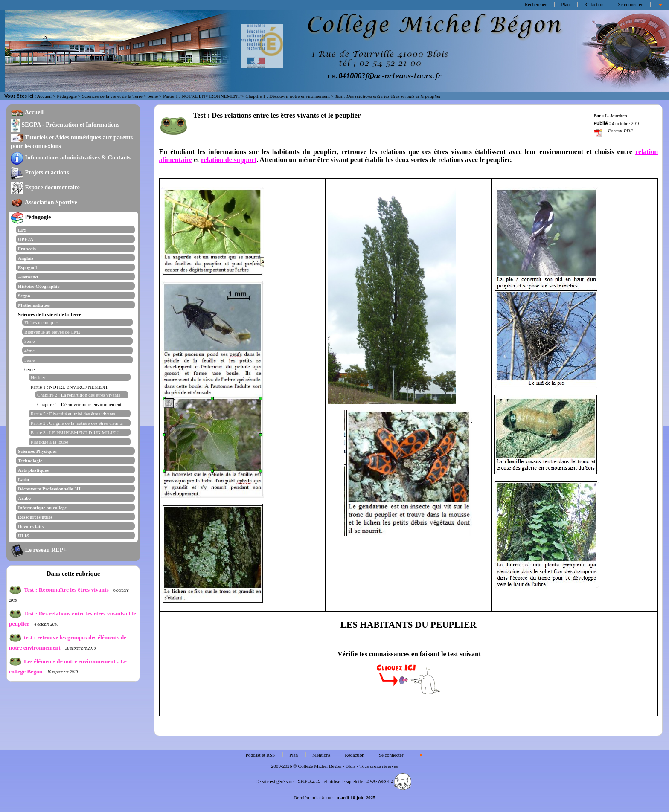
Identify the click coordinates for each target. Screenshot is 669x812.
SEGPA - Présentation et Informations (65, 125)
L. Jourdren (616, 116)
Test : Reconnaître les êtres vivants (59, 590)
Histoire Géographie (39, 286)
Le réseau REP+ (39, 550)
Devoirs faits (31, 526)
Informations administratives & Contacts (71, 157)
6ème (153, 96)
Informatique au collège (42, 507)
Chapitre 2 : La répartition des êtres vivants (79, 395)
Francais (27, 249)
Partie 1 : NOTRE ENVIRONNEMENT (202, 96)
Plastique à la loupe (49, 442)
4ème (29, 351)
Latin (23, 479)
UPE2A (26, 239)
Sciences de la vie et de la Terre (112, 96)
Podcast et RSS (260, 755)
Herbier (38, 377)
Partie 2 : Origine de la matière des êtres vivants (77, 423)
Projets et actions (40, 172)
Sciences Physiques (37, 451)
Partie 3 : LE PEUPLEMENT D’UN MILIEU (75, 432)
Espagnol (27, 267)
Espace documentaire (45, 187)
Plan (565, 4)
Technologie (30, 461)
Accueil (44, 96)
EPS (22, 230)
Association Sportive (44, 202)
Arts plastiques (33, 470)
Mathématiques (34, 305)
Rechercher (536, 4)
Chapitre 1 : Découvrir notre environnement (288, 96)
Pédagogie (67, 96)
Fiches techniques (41, 322)
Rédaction (594, 4)
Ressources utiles (35, 517)
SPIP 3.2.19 (309, 781)
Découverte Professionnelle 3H (49, 489)
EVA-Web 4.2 (389, 781)
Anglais (26, 258)
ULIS (23, 536)
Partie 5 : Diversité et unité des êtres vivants (73, 414)
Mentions (321, 755)
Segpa (24, 296)
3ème (29, 341)
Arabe (24, 498)
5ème (29, 360)
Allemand (28, 277)
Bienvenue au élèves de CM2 (52, 332)
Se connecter (630, 4)
